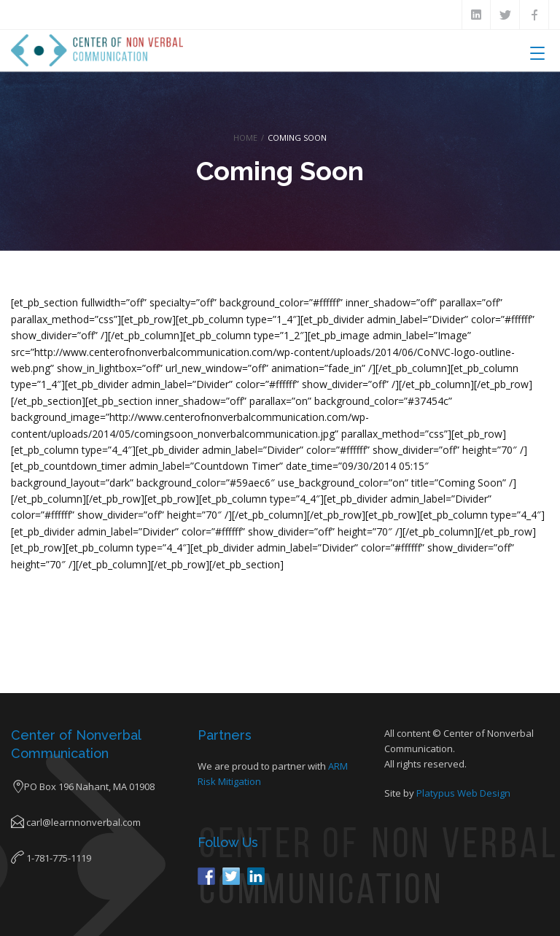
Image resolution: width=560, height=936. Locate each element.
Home (245, 138)
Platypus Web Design (463, 793)
